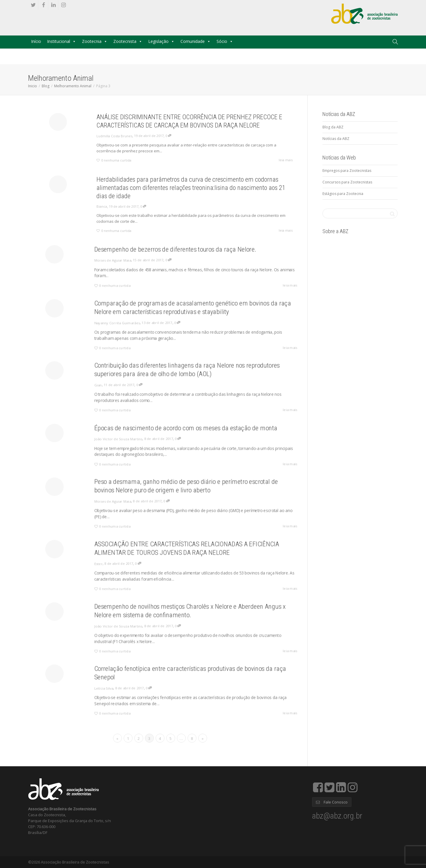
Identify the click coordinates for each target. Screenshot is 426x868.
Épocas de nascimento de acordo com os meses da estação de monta (181, 431)
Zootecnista (125, 41)
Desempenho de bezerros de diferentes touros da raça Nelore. (172, 253)
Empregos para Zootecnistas (347, 171)
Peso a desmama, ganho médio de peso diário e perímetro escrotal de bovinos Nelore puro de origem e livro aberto (181, 490)
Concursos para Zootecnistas (347, 182)
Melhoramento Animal (73, 86)
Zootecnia (92, 41)
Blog (46, 86)
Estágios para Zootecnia (343, 194)
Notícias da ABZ (336, 139)
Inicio (33, 86)
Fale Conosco (332, 802)
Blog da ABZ (333, 127)
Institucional (59, 41)
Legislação (158, 41)
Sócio (222, 41)
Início (36, 41)
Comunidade (193, 41)
